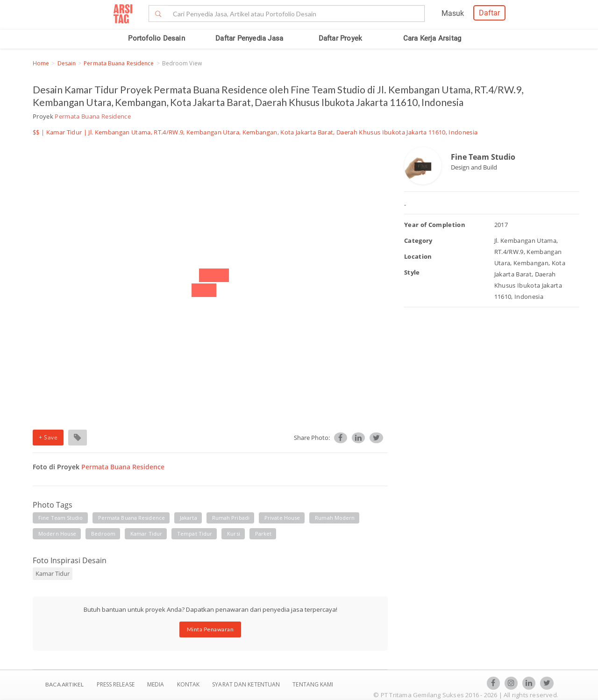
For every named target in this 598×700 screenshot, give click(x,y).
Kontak (189, 684)
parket (263, 534)
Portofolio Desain (156, 38)
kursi (234, 534)
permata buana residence (132, 518)
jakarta (189, 518)
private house (282, 518)
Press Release (115, 684)
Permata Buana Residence (119, 63)
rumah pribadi (231, 518)
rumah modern (335, 518)
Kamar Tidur (64, 132)
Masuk (453, 13)
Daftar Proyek (341, 38)
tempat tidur (195, 534)
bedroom (103, 534)
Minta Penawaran (210, 629)
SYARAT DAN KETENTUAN (247, 684)
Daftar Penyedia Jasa (249, 38)
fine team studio (61, 518)
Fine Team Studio (483, 157)
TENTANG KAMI (313, 684)
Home (41, 63)
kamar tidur (146, 534)
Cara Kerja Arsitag (432, 38)
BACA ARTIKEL (64, 684)
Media (157, 684)
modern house (57, 534)
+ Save (48, 437)
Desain (67, 63)
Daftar (489, 13)
